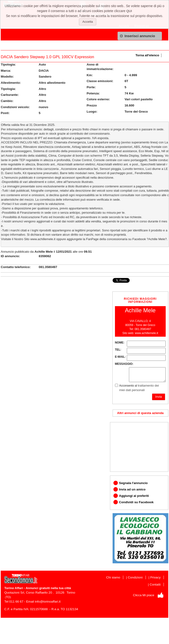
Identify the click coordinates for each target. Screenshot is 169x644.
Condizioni (135, 577)
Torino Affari (14, 588)
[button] (140, 36)
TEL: (118, 350)
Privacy (155, 577)
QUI (129, 11)
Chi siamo (113, 577)
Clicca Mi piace (144, 595)
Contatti (155, 584)
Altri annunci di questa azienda (140, 413)
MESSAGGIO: (124, 364)
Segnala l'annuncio (133, 483)
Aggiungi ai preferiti (134, 496)
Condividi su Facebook (136, 502)
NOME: (120, 343)
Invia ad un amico (132, 489)
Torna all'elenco (147, 55)
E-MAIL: (120, 357)
